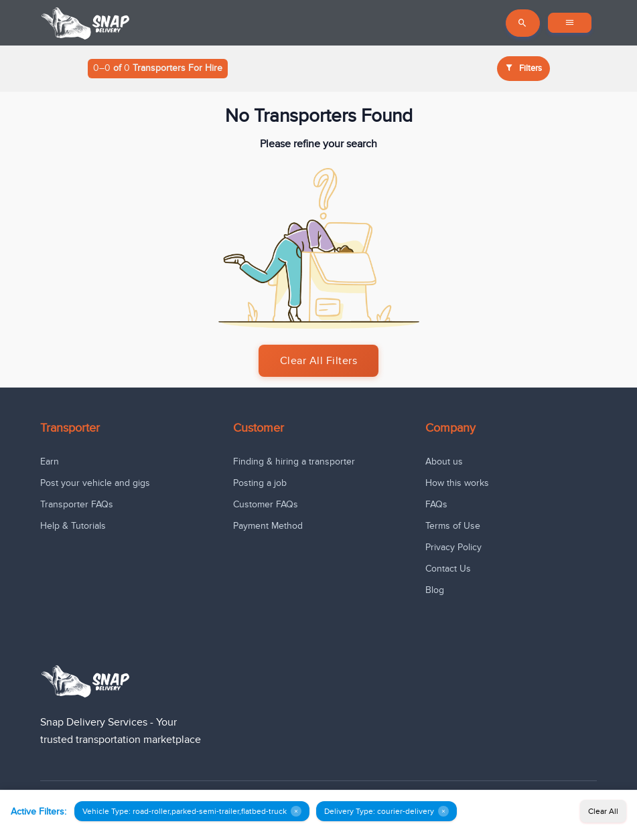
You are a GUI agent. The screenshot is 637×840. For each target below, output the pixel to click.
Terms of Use (453, 526)
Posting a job (260, 483)
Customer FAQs (266, 504)
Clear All (603, 811)
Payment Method (268, 526)
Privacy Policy (453, 547)
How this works (457, 483)
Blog (435, 590)
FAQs (436, 504)
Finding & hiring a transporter (294, 461)
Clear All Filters (319, 361)
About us (444, 461)
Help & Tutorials (73, 526)
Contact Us (448, 569)
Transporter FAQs (77, 504)
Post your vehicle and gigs (95, 483)
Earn (50, 461)
